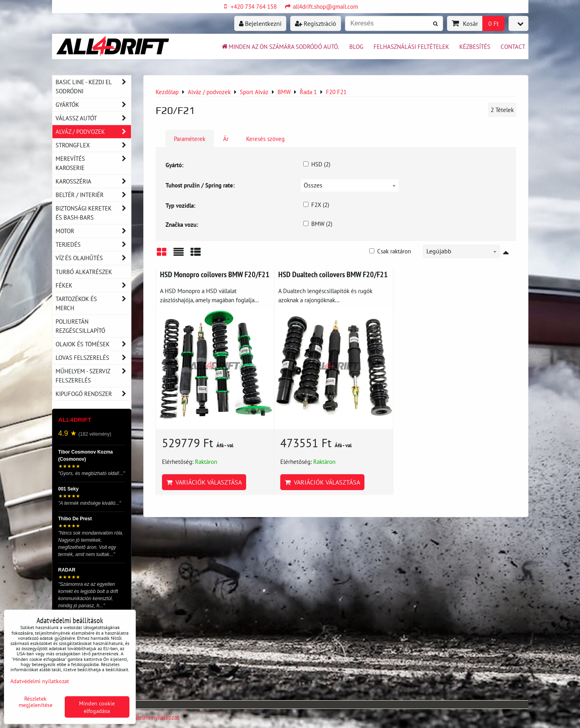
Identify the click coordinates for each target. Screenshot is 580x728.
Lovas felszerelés (93, 358)
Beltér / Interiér (93, 195)
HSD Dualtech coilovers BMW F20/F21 (333, 274)
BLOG (356, 46)
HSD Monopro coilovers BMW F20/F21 (215, 274)
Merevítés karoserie (93, 163)
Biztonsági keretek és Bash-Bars (93, 213)
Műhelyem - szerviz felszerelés (93, 376)
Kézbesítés (475, 46)
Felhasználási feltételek (411, 46)
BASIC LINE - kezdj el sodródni (93, 87)
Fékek (93, 285)
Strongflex (93, 145)
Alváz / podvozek (93, 132)
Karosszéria (93, 181)
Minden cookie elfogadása (97, 707)
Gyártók (93, 105)
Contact (513, 46)
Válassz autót (93, 118)
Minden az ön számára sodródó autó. (280, 46)
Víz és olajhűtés (93, 258)
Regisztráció (316, 23)
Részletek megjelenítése (36, 702)
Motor (93, 231)
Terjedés (93, 244)
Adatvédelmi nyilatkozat (149, 717)
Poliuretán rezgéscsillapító (80, 326)
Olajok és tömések (93, 344)
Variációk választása (204, 482)
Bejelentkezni (260, 23)
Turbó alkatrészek (84, 272)
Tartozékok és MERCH (93, 303)
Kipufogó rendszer (93, 394)
